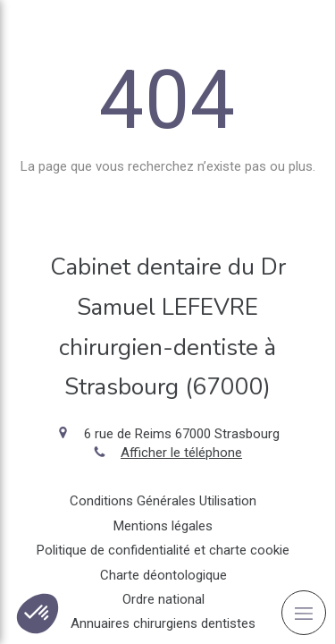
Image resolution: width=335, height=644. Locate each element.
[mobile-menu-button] (304, 613)
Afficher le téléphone (181, 453)
